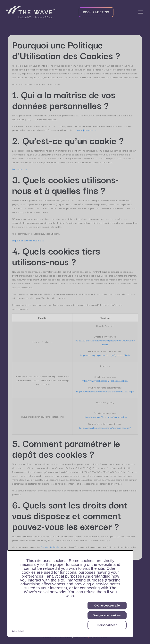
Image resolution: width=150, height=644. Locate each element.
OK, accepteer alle (107, 605)
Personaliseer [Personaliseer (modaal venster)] (107, 625)
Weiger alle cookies (107, 615)
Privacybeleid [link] (18, 631)
